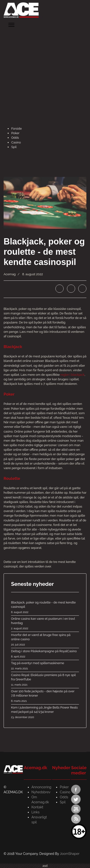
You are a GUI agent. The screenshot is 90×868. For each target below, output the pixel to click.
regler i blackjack (72, 375)
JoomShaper (70, 854)
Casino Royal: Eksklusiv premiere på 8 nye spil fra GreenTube (45, 680)
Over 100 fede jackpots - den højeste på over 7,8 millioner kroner (45, 696)
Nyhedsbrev (41, 792)
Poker (15, 133)
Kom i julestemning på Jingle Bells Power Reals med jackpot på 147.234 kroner (45, 713)
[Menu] (11, 25)
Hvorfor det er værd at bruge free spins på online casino (45, 640)
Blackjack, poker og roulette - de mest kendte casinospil (45, 608)
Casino (16, 142)
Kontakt (37, 807)
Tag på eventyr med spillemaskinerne (45, 666)
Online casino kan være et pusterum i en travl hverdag (45, 624)
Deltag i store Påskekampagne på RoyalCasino (45, 654)
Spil (14, 147)
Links (36, 812)
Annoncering (41, 787)
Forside (17, 129)
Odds (15, 138)
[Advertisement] (45, 79)
